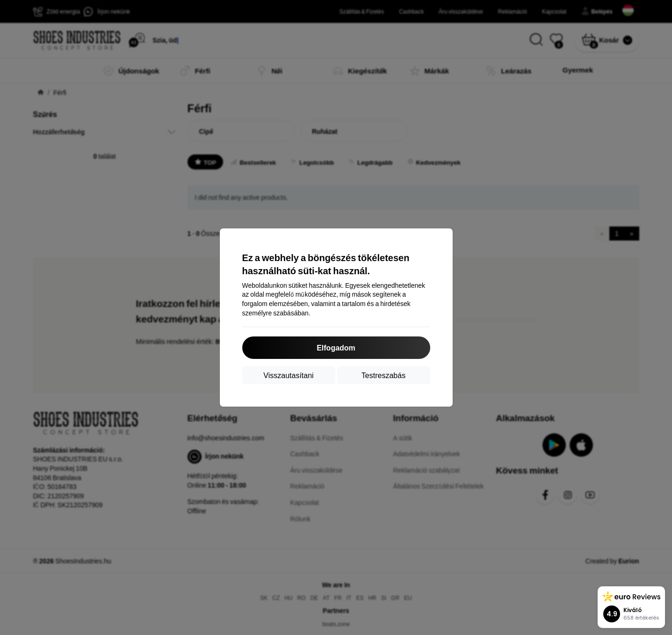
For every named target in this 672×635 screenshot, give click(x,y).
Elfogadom (336, 347)
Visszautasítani (288, 375)
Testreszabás (383, 375)
